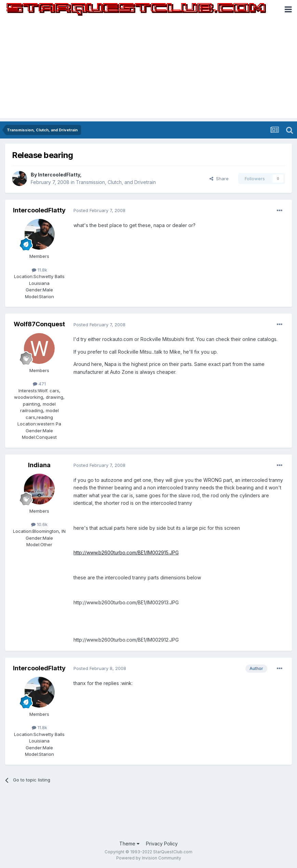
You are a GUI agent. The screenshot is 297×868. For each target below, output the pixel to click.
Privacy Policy (162, 844)
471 (39, 384)
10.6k (39, 524)
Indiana (39, 465)
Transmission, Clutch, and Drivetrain (116, 182)
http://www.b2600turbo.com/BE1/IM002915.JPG (126, 553)
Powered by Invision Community (149, 858)
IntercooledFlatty (59, 175)
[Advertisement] (148, 70)
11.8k (39, 270)
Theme (129, 844)
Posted (99, 210)
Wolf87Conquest (39, 324)
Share (219, 179)
